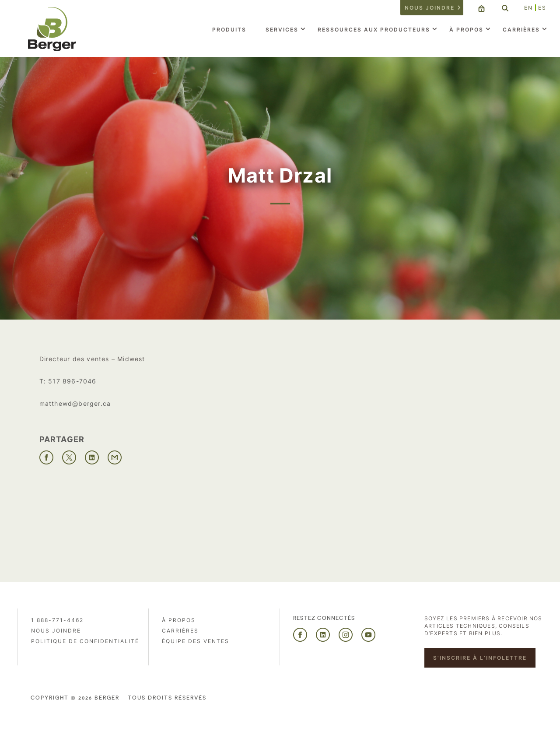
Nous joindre (430, 8)
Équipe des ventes (196, 641)
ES (542, 8)
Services (282, 30)
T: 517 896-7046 (68, 381)
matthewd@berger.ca (75, 403)
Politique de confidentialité (85, 641)
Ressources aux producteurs (374, 30)
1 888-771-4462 (57, 620)
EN (528, 8)
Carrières (521, 30)
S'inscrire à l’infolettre (480, 658)
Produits (229, 30)
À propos (466, 30)
